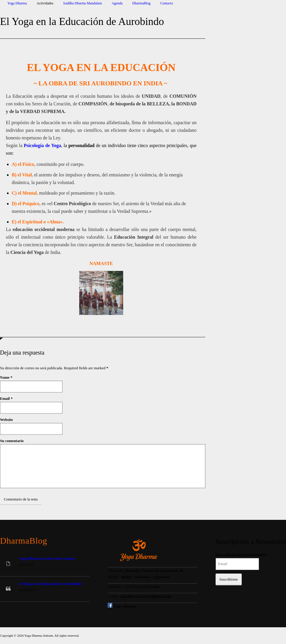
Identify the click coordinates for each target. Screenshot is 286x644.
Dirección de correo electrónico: (242, 555)
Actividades (45, 3)
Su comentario (12, 441)
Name (5, 377)
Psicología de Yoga (42, 145)
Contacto (166, 3)
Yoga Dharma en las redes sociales (47, 558)
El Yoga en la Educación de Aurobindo (50, 584)
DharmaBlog (141, 3)
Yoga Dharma (17, 3)
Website (6, 420)
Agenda (117, 3)
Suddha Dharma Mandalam (82, 3)
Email (5, 398)
